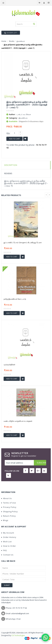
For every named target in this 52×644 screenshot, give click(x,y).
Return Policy (9, 516)
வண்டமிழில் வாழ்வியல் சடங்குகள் (18, 421)
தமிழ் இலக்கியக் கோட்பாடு (15, 299)
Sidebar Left (11, 33)
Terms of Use (9, 503)
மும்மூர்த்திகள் (9, 365)
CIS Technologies (18, 635)
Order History (9, 537)
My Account (8, 533)
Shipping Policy (9, 512)
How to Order (9, 546)
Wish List (6, 542)
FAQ (4, 550)
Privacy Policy (9, 507)
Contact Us (7, 555)
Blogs (5, 520)
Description (11, 165)
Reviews (8, 173)
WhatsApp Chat (13, 619)
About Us (7, 498)
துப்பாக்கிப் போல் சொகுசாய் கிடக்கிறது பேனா (23, 242)
